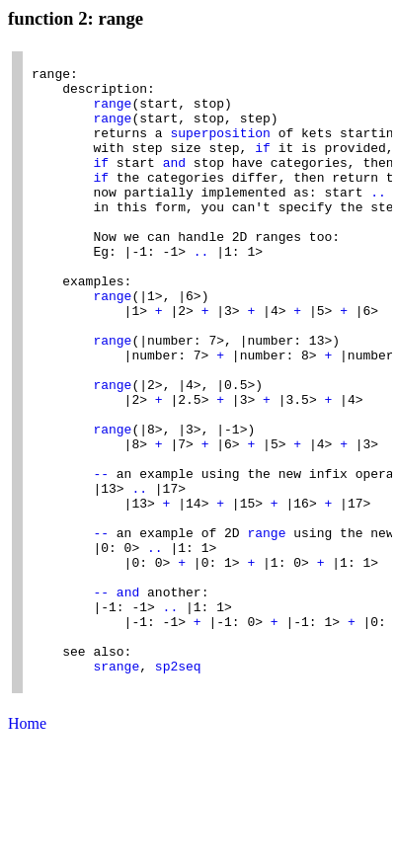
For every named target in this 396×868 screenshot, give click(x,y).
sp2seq (178, 790)
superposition (220, 150)
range (112, 115)
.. (378, 221)
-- (101, 559)
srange (116, 790)
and (174, 186)
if (263, 168)
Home (27, 851)
